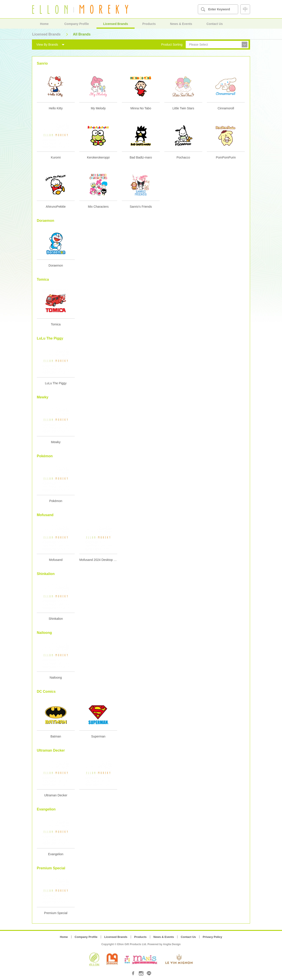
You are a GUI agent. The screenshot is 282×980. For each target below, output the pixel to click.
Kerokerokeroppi (98, 157)
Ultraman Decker (56, 795)
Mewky (56, 442)
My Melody (98, 108)
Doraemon (56, 265)
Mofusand (56, 560)
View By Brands (47, 45)
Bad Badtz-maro (141, 157)
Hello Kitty (56, 108)
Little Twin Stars (183, 108)
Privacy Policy (212, 937)
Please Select (199, 45)
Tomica (56, 324)
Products (149, 24)
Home (44, 24)
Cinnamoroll (226, 108)
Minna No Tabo (141, 108)
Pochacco (183, 157)
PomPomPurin (226, 157)
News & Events (181, 24)
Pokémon (56, 501)
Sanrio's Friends (141, 207)
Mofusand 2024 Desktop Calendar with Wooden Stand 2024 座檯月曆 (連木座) (98, 560)
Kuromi (56, 157)
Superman (98, 736)
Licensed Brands (116, 24)
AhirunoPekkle (56, 207)
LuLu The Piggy (56, 383)
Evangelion (56, 854)
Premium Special (56, 913)
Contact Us (215, 24)
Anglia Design (172, 944)
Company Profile (77, 24)
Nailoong (56, 678)
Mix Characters (98, 207)
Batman (56, 736)
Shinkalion (56, 619)
